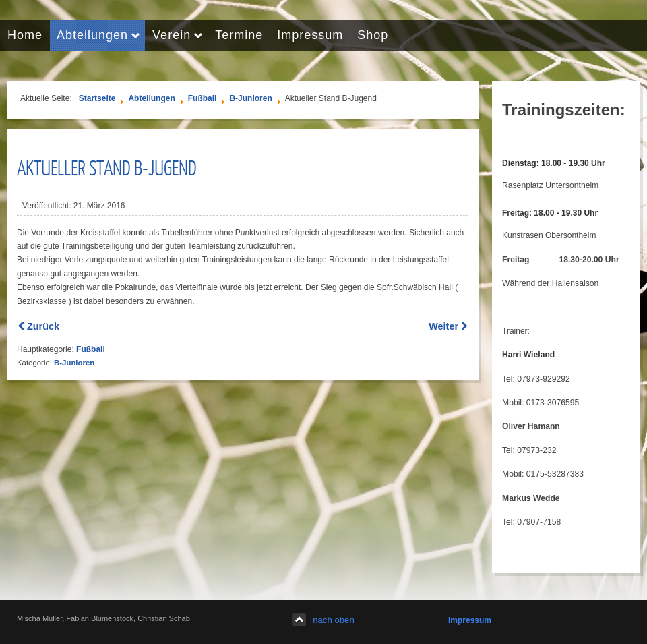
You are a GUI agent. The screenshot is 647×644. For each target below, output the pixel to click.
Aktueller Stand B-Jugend (107, 167)
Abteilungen (151, 98)
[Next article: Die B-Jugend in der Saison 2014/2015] (448, 326)
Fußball (203, 98)
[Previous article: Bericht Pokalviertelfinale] (39, 326)
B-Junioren (250, 98)
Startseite (97, 98)
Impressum (470, 620)
